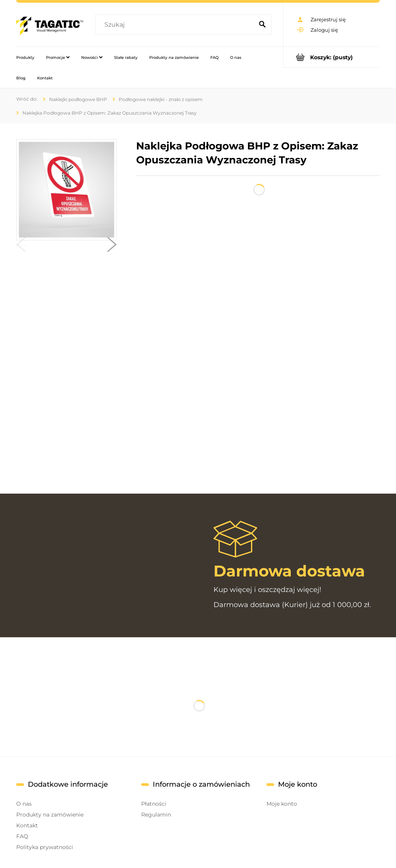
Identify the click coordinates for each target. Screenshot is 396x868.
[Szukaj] (262, 25)
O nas (24, 804)
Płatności (154, 804)
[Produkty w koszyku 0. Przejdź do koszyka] (332, 57)
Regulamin (156, 815)
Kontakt (27, 825)
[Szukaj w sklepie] (176, 25)
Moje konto (282, 804)
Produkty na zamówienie (50, 815)
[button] (21, 246)
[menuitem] (25, 57)
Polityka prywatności (45, 847)
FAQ (22, 836)
